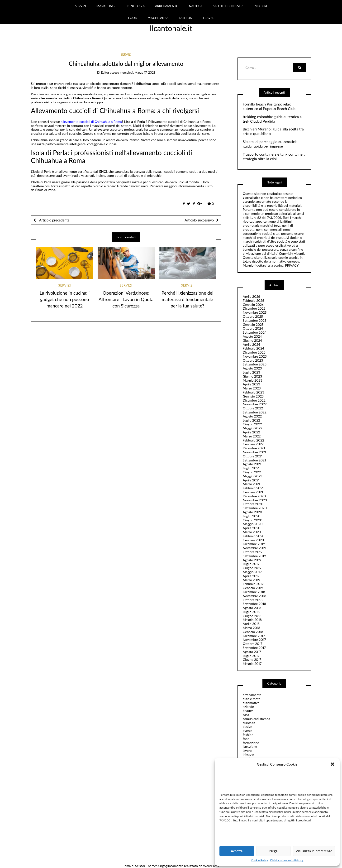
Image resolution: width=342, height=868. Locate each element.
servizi (126, 54)
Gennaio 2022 (253, 444)
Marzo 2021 (251, 484)
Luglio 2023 (251, 372)
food (246, 739)
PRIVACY (292, 265)
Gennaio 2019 (253, 588)
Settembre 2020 (255, 508)
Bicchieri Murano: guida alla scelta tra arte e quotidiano (273, 131)
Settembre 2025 (255, 320)
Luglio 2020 (252, 516)
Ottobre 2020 (253, 504)
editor (105, 72)
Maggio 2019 (252, 572)
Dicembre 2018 (254, 592)
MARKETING (106, 6)
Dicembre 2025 (254, 308)
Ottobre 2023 (253, 360)
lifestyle (248, 755)
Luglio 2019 (251, 564)
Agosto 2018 (252, 608)
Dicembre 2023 (254, 352)
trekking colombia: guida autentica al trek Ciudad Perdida (273, 119)
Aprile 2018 (251, 624)
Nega (273, 851)
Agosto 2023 (252, 368)
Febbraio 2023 (253, 392)
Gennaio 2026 (253, 305)
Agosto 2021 (252, 464)
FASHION (186, 18)
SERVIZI (80, 6)
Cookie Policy (259, 860)
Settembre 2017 (254, 648)
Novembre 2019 (254, 548)
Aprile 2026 (251, 296)
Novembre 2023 (255, 356)
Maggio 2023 (252, 380)
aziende (248, 707)
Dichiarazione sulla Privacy (287, 860)
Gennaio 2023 (253, 396)
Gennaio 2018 (253, 632)
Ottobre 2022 (253, 408)
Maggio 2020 (253, 524)
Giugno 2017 (252, 659)
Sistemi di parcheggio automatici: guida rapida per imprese (270, 144)
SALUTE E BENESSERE (229, 6)
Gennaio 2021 (253, 492)
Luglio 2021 (251, 468)
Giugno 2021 (252, 472)
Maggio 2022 (252, 428)
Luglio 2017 (251, 656)
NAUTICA (196, 6)
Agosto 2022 (252, 416)
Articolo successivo (199, 220)
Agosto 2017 (252, 652)
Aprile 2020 (252, 528)
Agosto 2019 (252, 560)
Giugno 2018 (252, 616)
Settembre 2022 (255, 412)
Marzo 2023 (252, 388)
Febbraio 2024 (254, 348)
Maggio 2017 (252, 664)
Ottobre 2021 (253, 456)
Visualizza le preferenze (314, 851)
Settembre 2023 (255, 364)
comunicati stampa (256, 719)
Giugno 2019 (252, 568)
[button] (332, 764)
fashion (248, 735)
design (247, 727)
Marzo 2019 (251, 580)
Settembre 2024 (255, 332)
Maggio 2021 (252, 476)
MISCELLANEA (158, 18)
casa (246, 715)
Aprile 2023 (251, 384)
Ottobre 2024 (253, 328)
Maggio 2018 (252, 620)
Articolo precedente (54, 220)
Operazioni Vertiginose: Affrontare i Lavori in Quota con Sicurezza (126, 299)
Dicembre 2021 (254, 448)
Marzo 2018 (251, 628)
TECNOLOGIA (135, 6)
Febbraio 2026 (253, 300)
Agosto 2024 (252, 336)
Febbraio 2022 (253, 440)
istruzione (250, 746)
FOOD (133, 18)
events (247, 731)
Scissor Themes (146, 866)
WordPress (211, 866)
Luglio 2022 (251, 420)
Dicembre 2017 (254, 636)
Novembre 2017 (254, 640)
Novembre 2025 (255, 312)
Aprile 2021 (251, 480)
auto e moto (252, 699)
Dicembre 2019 (254, 544)
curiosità (249, 723)
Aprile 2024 (251, 344)
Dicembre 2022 (254, 400)
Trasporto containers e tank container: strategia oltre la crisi (274, 156)
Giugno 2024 (252, 340)
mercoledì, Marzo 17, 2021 (138, 72)
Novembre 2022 (255, 404)
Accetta (237, 851)
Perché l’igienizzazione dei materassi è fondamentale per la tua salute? (188, 299)
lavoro (247, 751)
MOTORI (261, 6)
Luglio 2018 (251, 612)
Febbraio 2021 (253, 488)
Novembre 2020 (255, 500)
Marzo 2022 (252, 436)
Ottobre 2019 (253, 552)
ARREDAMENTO (167, 6)
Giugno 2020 (252, 520)
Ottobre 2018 (253, 600)
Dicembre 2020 (254, 496)
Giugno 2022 (252, 424)
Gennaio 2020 (253, 540)
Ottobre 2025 (253, 316)
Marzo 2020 (252, 532)
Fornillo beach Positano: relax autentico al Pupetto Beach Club (269, 106)
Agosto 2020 (252, 512)
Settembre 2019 (254, 556)
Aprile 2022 (251, 432)
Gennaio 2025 (253, 324)
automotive (251, 703)
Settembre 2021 (254, 460)
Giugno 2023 (252, 376)
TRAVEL (208, 18)
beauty (248, 711)
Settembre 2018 (254, 604)
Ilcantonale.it (171, 28)
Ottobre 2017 (252, 644)
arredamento (252, 695)
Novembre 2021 (254, 452)
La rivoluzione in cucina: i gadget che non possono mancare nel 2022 (65, 299)
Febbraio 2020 (254, 536)
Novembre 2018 (254, 596)
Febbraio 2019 (253, 584)
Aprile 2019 (251, 576)
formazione (251, 743)
